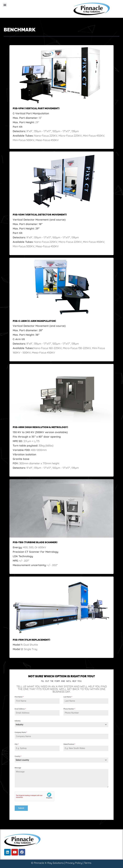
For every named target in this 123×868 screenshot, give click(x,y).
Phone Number (69, 709)
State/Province (69, 744)
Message (18, 768)
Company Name (21, 732)
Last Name (68, 697)
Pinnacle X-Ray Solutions (49, 863)
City (17, 744)
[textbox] (59, 725)
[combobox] (62, 725)
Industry (18, 721)
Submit (21, 808)
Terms (88, 863)
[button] (5, 5)
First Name (19, 697)
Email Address (20, 709)
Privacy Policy (74, 863)
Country (18, 756)
